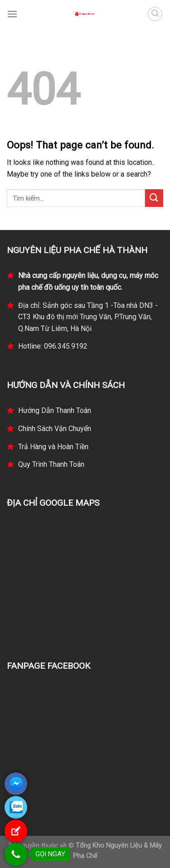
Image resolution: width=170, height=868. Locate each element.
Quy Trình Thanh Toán (51, 464)
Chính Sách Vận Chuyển (55, 429)
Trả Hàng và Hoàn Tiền (53, 447)
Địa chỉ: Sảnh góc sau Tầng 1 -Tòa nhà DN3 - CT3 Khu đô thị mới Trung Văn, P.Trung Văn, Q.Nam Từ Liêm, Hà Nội (88, 317)
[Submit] (154, 198)
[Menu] (12, 14)
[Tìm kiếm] (155, 14)
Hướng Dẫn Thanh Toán (55, 410)
